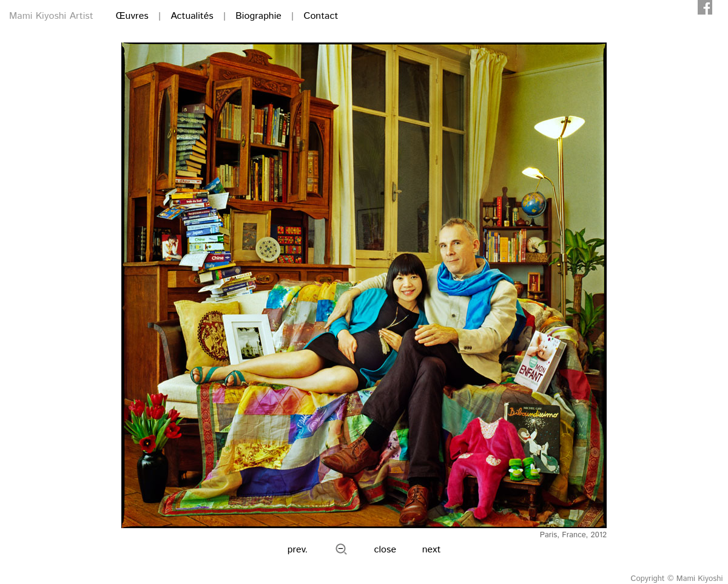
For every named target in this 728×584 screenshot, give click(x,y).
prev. (298, 550)
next (432, 550)
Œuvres (132, 16)
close (386, 550)
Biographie (258, 16)
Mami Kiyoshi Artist (51, 16)
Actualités (192, 16)
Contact (321, 16)
